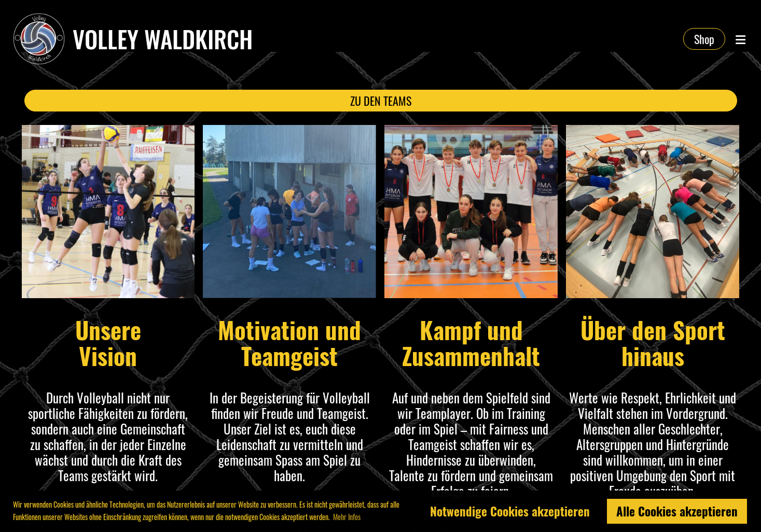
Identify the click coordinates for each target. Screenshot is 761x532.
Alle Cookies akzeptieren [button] (677, 511)
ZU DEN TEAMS (380, 101)
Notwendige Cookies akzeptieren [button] (510, 511)
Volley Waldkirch (163, 39)
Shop (704, 39)
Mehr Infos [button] (347, 517)
